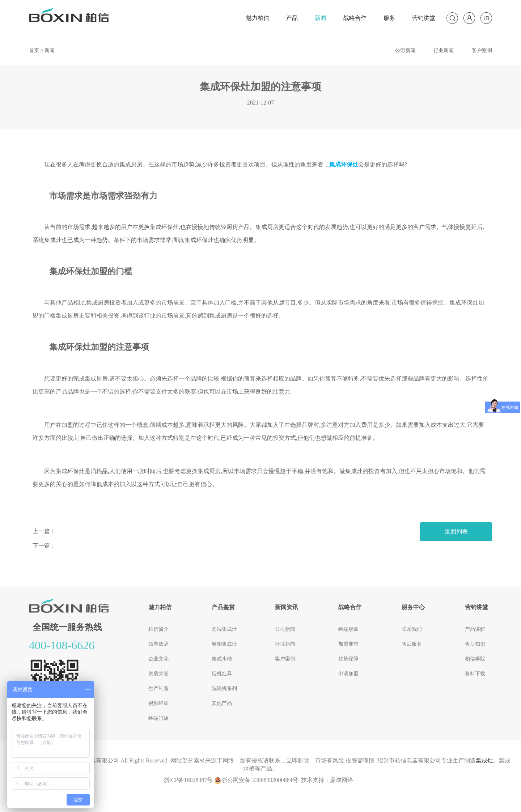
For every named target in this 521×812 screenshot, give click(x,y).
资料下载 (475, 674)
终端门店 (158, 718)
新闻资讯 (287, 607)
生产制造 (158, 688)
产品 (292, 18)
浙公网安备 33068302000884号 (256, 780)
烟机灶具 (222, 674)
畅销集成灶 (224, 644)
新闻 (321, 18)
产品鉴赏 (223, 607)
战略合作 (355, 18)
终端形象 (348, 629)
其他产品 (222, 703)
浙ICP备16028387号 (188, 780)
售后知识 (475, 644)
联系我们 (412, 629)
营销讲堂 (424, 18)
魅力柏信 (258, 18)
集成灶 (484, 760)
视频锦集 (158, 703)
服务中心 (413, 607)
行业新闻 (444, 50)
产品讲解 (475, 629)
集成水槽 (222, 659)
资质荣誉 (158, 674)
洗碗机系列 (224, 688)
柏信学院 (475, 659)
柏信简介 (158, 629)
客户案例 (482, 50)
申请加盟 (348, 674)
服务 (389, 18)
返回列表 (456, 532)
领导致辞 (158, 644)
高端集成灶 (224, 629)
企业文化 (158, 659)
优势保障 (348, 659)
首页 (34, 50)
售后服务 (412, 644)
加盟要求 (348, 644)
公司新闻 (405, 50)
